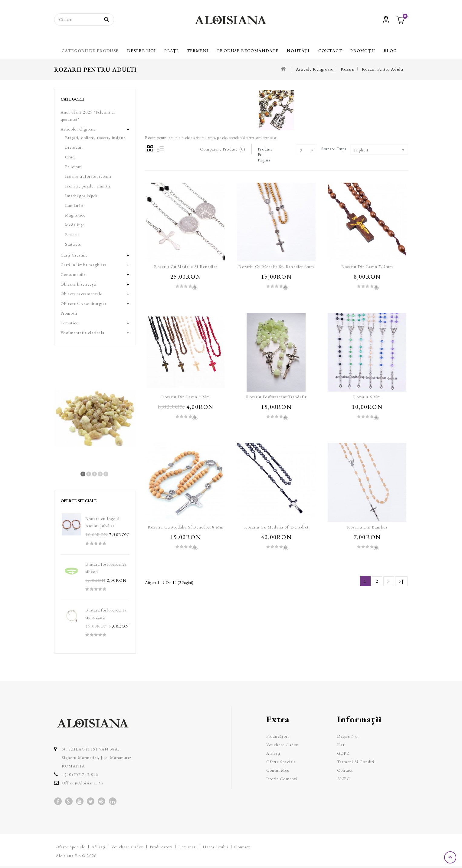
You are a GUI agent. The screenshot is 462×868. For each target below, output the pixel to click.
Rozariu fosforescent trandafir (276, 397)
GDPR (343, 753)
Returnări (188, 847)
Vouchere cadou (283, 745)
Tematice (70, 323)
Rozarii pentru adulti (383, 69)
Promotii (69, 313)
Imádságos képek (81, 196)
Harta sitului (216, 847)
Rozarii (348, 69)
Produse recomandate (248, 51)
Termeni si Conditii (356, 762)
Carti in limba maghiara (84, 265)
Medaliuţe (75, 225)
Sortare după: (335, 149)
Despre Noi (141, 51)
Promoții (363, 51)
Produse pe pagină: (265, 154)
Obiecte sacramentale (82, 294)
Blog (390, 51)
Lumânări (74, 205)
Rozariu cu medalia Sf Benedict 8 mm (186, 527)
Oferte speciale (281, 762)
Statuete (73, 244)
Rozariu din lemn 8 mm (186, 397)
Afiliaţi (273, 753)
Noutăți (298, 51)
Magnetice (75, 215)
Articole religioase (315, 69)
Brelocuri (74, 147)
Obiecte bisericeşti (79, 284)
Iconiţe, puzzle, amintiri (88, 186)
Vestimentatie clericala (83, 333)
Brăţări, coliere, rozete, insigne (95, 137)
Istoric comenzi (282, 779)
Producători (278, 736)
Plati (341, 745)
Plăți (171, 51)
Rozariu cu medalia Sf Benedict (186, 267)
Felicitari (74, 167)
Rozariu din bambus (367, 527)
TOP (451, 857)
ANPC (344, 779)
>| (401, 581)
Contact (330, 51)
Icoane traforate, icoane (89, 176)
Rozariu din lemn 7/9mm (367, 267)
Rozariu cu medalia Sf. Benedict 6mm (276, 267)
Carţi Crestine (74, 255)
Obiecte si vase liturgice (84, 303)
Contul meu (278, 770)
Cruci (70, 157)
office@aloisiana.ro (83, 783)
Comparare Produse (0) (223, 149)
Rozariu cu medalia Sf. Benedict (276, 527)
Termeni (198, 51)
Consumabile (73, 274)
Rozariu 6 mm (367, 397)
